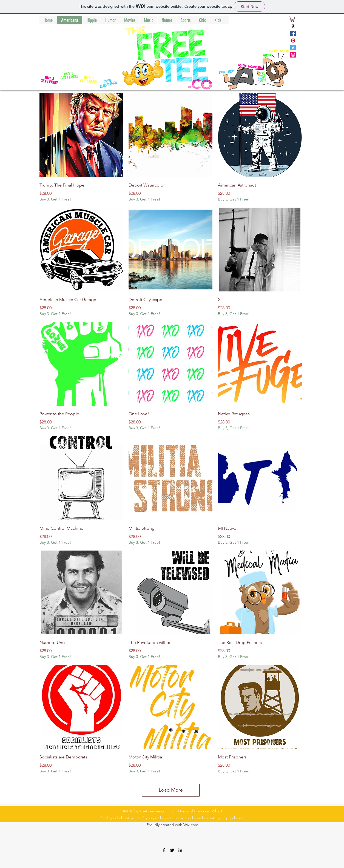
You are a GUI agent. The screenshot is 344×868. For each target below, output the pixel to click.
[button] (292, 19)
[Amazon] (293, 26)
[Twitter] (293, 48)
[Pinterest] (293, 41)
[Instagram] (293, 55)
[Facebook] (293, 33)
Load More (171, 790)
